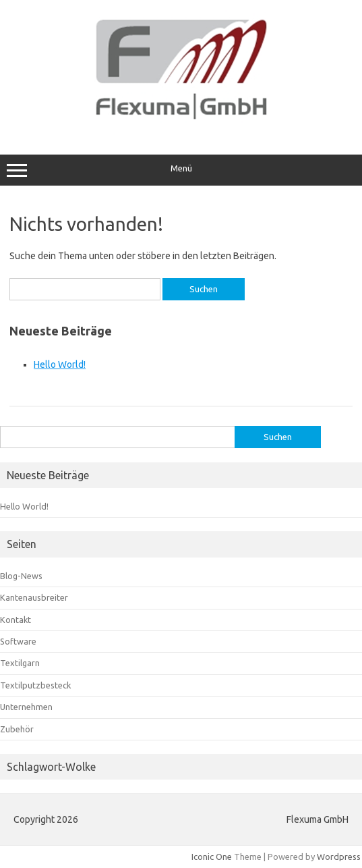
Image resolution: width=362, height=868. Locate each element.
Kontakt (16, 620)
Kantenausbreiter (34, 597)
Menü (181, 170)
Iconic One (212, 857)
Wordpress (339, 857)
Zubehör (17, 729)
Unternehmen (26, 707)
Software (18, 641)
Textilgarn (20, 663)
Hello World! (60, 364)
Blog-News (21, 576)
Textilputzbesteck (35, 685)
